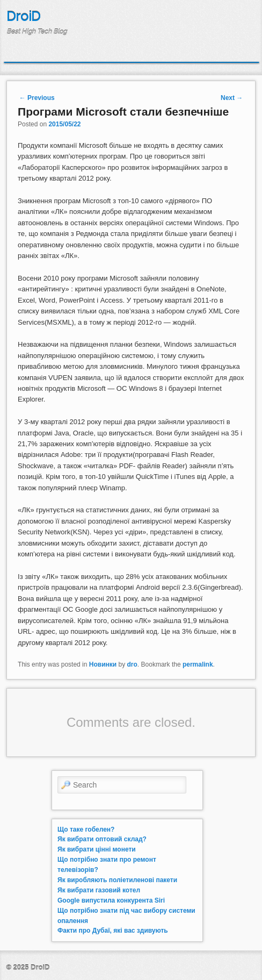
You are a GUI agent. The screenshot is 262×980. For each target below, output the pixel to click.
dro (132, 664)
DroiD (23, 16)
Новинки (103, 664)
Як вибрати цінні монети (97, 849)
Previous (37, 98)
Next (232, 98)
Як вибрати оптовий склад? (102, 839)
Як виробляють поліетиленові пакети (117, 880)
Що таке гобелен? (86, 829)
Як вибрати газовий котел (99, 890)
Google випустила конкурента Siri (111, 900)
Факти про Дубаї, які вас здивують (113, 931)
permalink (198, 664)
